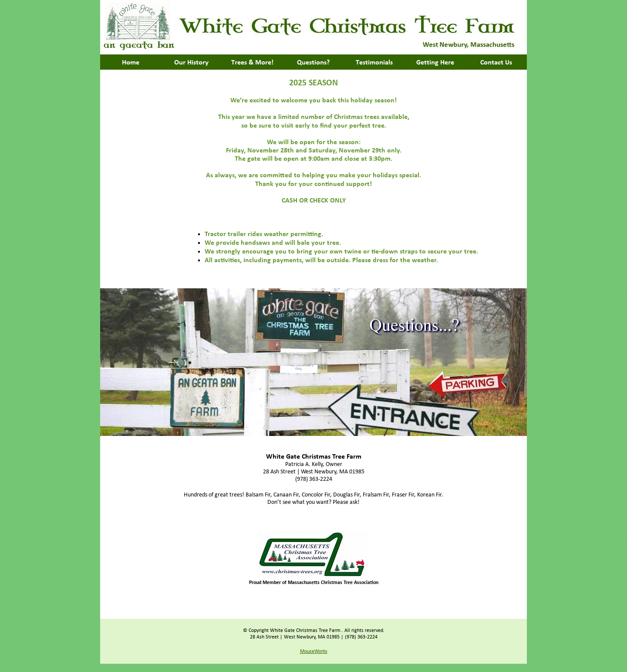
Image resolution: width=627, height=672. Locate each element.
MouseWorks (314, 652)
